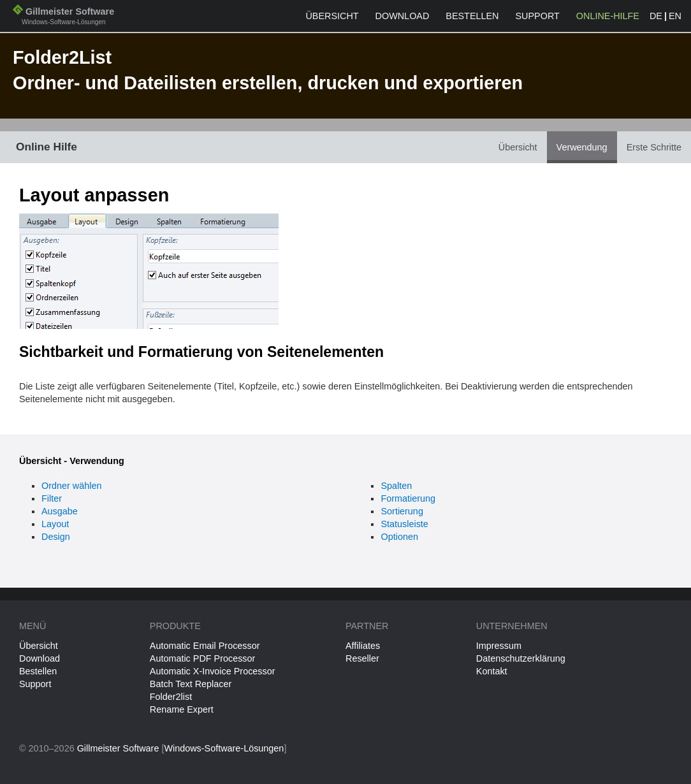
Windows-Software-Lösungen (224, 748)
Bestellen (472, 16)
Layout (55, 524)
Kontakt (492, 671)
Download (403, 16)
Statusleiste (404, 524)
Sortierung (402, 511)
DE (656, 16)
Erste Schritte (654, 147)
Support (538, 16)
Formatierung (408, 498)
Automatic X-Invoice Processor (213, 671)
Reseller (362, 658)
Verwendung (582, 147)
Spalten (396, 486)
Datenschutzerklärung (521, 658)
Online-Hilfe (608, 16)
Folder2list (171, 697)
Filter (52, 498)
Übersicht (332, 16)
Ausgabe (60, 511)
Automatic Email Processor (205, 646)
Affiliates (363, 646)
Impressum (499, 646)
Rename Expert (182, 709)
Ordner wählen (71, 486)
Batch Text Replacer (191, 684)
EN (675, 16)
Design (56, 537)
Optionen (399, 537)
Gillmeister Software (63, 18)
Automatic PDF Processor (203, 658)
